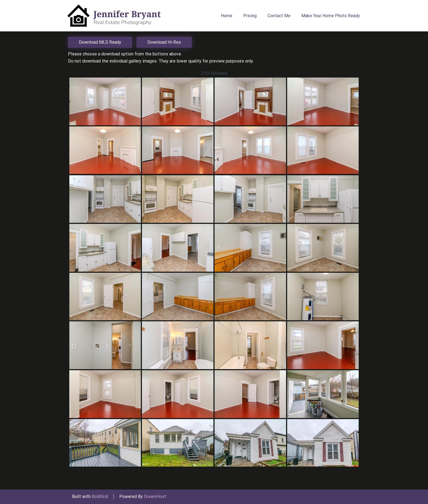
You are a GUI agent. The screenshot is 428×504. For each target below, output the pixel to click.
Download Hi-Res (164, 42)
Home (227, 16)
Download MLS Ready (100, 42)
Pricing (250, 16)
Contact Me (279, 16)
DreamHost (155, 496)
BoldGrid (100, 496)
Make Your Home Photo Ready (331, 16)
